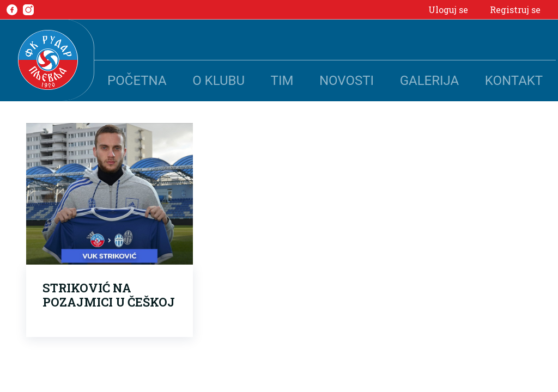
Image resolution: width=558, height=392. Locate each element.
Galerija (430, 81)
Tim (282, 81)
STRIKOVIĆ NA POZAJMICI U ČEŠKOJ (109, 295)
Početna (137, 81)
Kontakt (514, 81)
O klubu (219, 81)
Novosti (347, 81)
